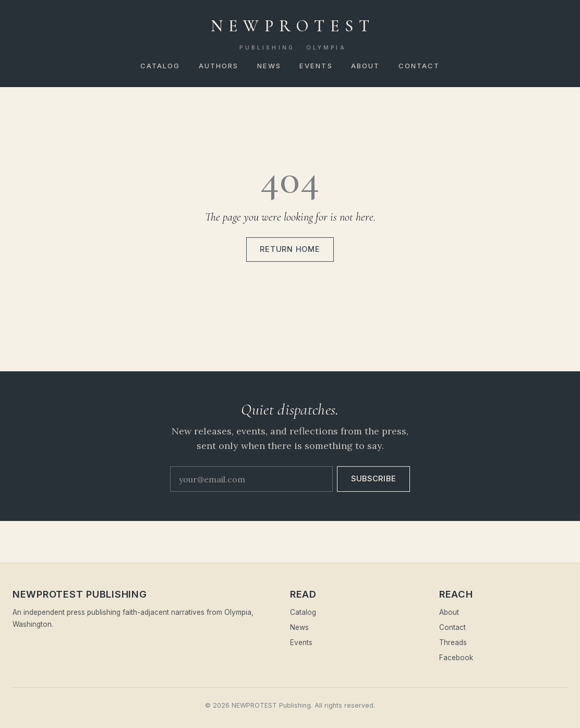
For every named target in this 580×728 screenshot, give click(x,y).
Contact (419, 66)
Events (316, 66)
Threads (453, 642)
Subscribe (374, 479)
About (366, 66)
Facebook (456, 658)
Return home (290, 249)
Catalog (160, 66)
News (269, 66)
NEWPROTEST (293, 34)
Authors (219, 66)
